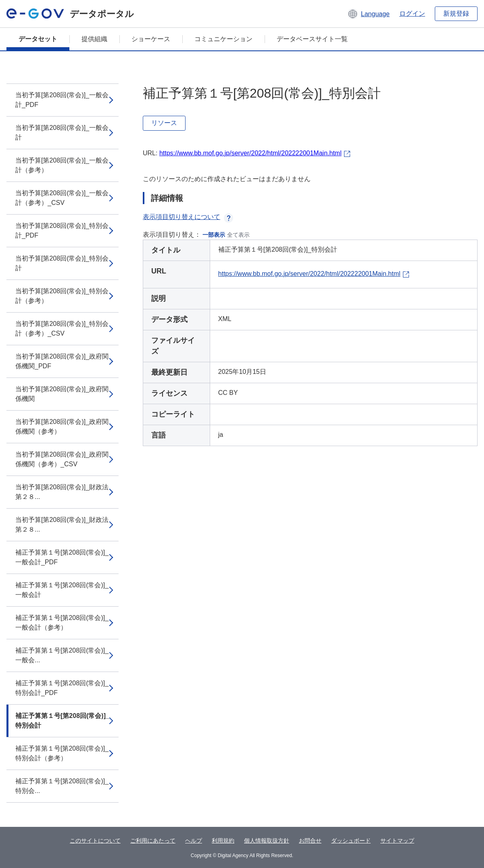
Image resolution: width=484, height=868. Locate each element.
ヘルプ (194, 841)
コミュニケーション (223, 39)
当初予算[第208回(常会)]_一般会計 (62, 132)
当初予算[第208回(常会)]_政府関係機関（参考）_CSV (62, 459)
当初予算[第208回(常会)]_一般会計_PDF (62, 100)
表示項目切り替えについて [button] (188, 217)
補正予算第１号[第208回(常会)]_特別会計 (62, 721)
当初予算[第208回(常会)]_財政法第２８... (62, 492)
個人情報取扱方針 (267, 841)
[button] (368, 14)
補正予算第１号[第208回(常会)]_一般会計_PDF (62, 557)
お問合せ (310, 841)
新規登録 (456, 14)
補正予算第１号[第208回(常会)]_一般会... (62, 655)
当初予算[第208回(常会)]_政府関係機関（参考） (62, 427)
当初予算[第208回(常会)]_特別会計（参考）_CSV (62, 329)
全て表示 (238, 235)
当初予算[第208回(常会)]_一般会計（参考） (62, 165)
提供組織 (94, 39)
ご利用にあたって (153, 841)
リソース (164, 123)
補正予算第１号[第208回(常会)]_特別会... (62, 786)
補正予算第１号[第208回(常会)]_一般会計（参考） (62, 623)
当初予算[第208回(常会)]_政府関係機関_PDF (62, 361)
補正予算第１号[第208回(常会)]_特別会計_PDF (62, 688)
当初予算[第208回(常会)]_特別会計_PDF (62, 231)
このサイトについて (95, 841)
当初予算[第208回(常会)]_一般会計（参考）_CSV (62, 198)
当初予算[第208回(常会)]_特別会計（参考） (62, 296)
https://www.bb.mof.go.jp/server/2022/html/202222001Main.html (250, 153)
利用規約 (223, 841)
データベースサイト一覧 (312, 39)
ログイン (412, 14)
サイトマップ (397, 841)
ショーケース (151, 39)
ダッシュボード (351, 841)
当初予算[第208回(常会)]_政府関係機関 (62, 394)
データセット (38, 39)
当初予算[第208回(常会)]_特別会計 (62, 263)
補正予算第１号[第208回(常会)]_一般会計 (62, 590)
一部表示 (214, 235)
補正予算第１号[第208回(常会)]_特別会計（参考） (62, 753)
